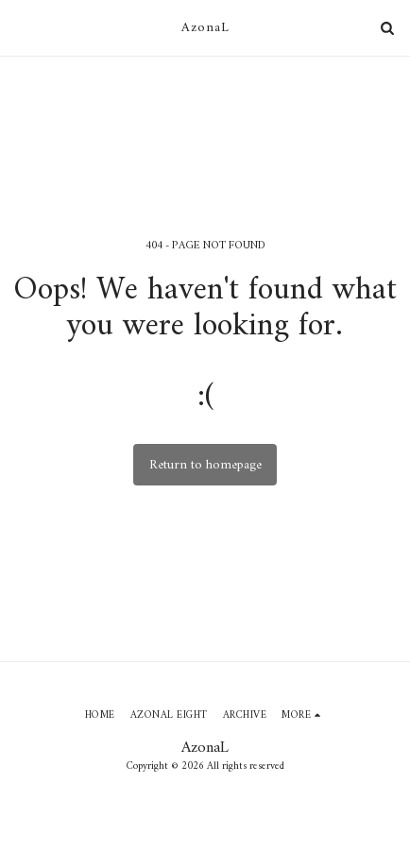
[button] (21, 27)
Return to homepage (205, 465)
